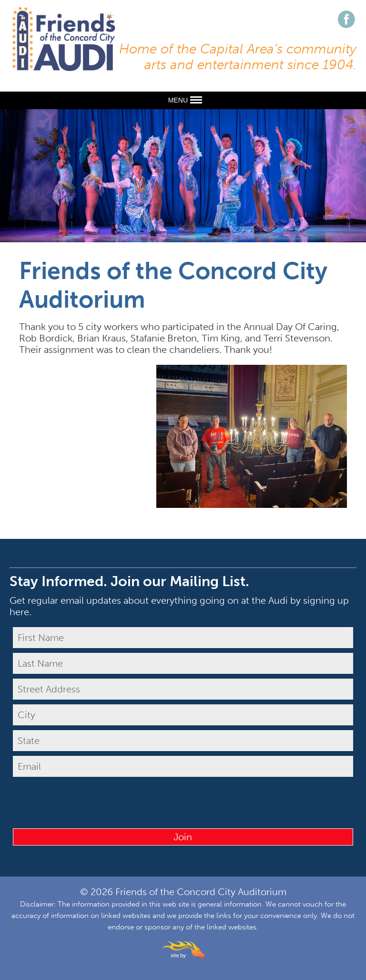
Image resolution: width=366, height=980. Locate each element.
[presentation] (183, 800)
